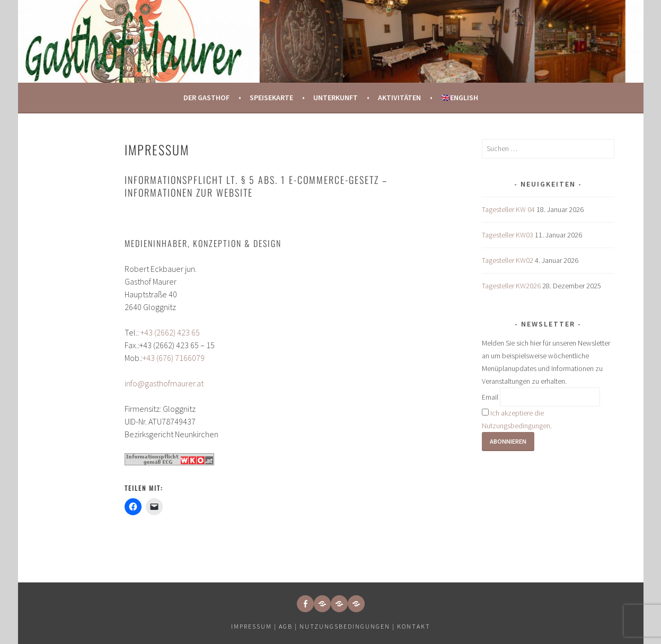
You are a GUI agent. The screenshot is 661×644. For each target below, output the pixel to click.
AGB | (288, 626)
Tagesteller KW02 (508, 260)
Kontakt (414, 626)
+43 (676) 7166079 (174, 358)
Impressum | (255, 626)
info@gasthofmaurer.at (164, 383)
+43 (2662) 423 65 (170, 332)
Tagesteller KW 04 (508, 209)
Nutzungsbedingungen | (348, 626)
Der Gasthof (206, 98)
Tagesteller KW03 (508, 235)
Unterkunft (336, 98)
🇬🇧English (460, 98)
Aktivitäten (399, 98)
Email (490, 397)
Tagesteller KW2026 (511, 286)
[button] (322, 604)
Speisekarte (271, 98)
